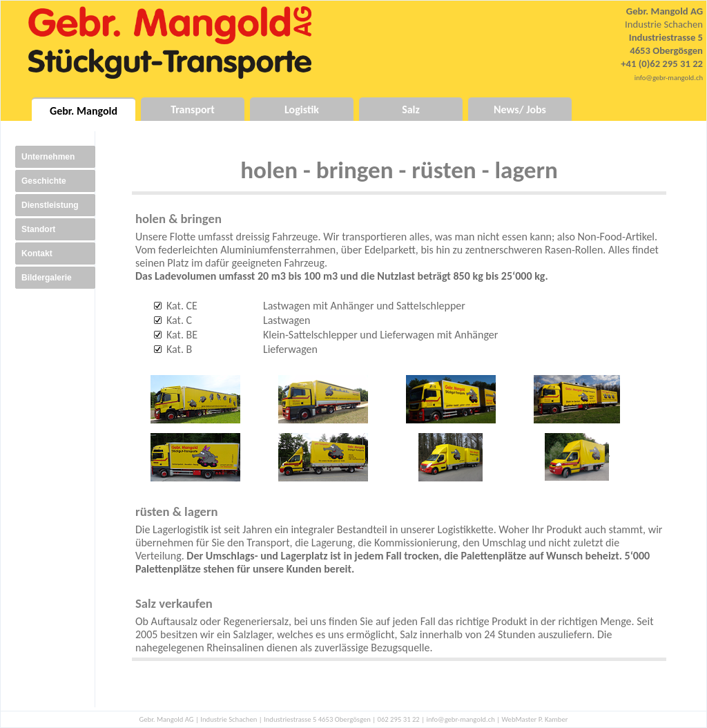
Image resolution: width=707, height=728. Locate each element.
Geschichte (44, 181)
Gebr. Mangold (84, 111)
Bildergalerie (47, 278)
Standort (38, 229)
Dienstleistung (50, 205)
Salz (411, 109)
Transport (193, 109)
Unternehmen (48, 157)
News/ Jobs (520, 109)
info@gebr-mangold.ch (669, 78)
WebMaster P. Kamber (535, 719)
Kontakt (37, 253)
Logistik (302, 109)
